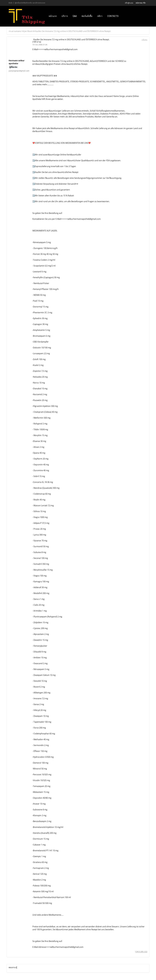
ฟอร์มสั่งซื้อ (87, 16)
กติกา (100, 16)
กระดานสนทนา (15, 31)
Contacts (113, 16)
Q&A (75, 16)
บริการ (65, 16)
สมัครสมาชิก (141, 3)
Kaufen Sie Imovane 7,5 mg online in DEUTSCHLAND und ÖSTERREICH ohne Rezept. (73, 31)
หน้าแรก (53, 16)
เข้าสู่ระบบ (129, 3)
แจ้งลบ (144, 40)
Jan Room (29, 31)
